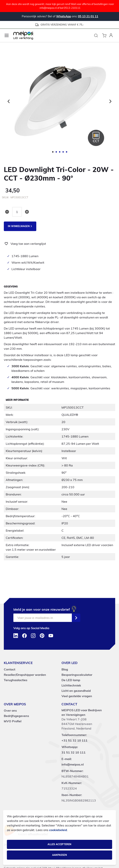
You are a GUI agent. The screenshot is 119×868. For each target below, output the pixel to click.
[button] (111, 35)
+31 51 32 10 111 (74, 740)
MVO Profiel (13, 721)
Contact (10, 669)
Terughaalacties (16, 680)
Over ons (10, 710)
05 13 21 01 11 (88, 16)
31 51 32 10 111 (74, 752)
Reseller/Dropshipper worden (25, 675)
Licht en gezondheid (76, 691)
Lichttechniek (71, 685)
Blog (65, 669)
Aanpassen (59, 855)
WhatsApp (64, 16)
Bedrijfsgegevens (16, 716)
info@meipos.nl (73, 764)
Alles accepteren (59, 844)
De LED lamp (71, 680)
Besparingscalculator (77, 675)
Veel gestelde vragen (77, 696)
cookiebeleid (58, 830)
